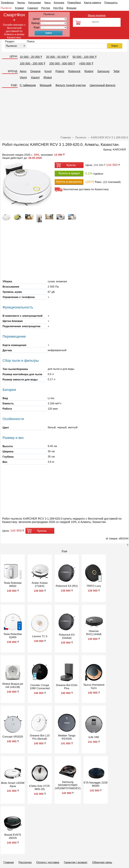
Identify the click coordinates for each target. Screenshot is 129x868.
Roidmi (89, 71)
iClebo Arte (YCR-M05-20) (40, 788)
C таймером (28, 85)
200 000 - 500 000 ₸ (62, 64)
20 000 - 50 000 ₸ (57, 57)
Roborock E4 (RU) (67, 586)
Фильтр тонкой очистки (71, 85)
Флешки (71, 8)
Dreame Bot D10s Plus (67, 687)
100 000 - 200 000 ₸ (32, 64)
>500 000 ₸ (86, 64)
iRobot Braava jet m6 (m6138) (13, 685)
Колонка (59, 3)
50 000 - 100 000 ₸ (84, 57)
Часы (47, 3)
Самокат (33, 8)
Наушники (35, 3)
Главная (9, 862)
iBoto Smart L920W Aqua (13, 785)
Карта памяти (93, 3)
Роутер (46, 8)
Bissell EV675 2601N (13, 836)
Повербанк (74, 3)
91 (54, 28)
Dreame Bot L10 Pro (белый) (40, 737)
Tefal (116, 71)
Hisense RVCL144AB (94, 633)
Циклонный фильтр (103, 85)
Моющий (46, 85)
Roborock (74, 71)
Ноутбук (58, 8)
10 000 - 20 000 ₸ (31, 57)
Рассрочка (25, 862)
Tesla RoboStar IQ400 (13, 636)
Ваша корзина (97, 15)
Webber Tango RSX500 (67, 737)
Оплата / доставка (48, 862)
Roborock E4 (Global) (67, 636)
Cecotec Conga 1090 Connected (40, 687)
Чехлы (21, 3)
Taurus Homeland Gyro (94, 686)
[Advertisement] (64, 113)
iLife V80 (94, 737)
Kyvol (48, 71)
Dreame (35, 71)
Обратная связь (102, 862)
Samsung (103, 71)
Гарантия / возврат (76, 862)
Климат (20, 8)
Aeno (23, 71)
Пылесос (6, 8)
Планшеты (111, 3)
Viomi (23, 78)
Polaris (60, 71)
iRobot (48, 78)
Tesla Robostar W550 (13, 585)
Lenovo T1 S (40, 636)
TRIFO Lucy (94, 586)
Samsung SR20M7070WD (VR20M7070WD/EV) (68, 785)
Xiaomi (35, 78)
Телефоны (7, 3)
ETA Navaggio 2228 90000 (96, 784)
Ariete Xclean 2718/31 (40, 585)
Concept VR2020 (13, 737)
